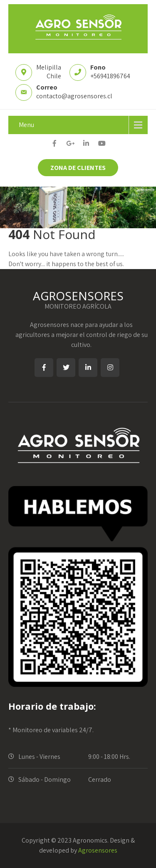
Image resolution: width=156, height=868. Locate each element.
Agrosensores (98, 850)
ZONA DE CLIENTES (78, 168)
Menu (26, 125)
